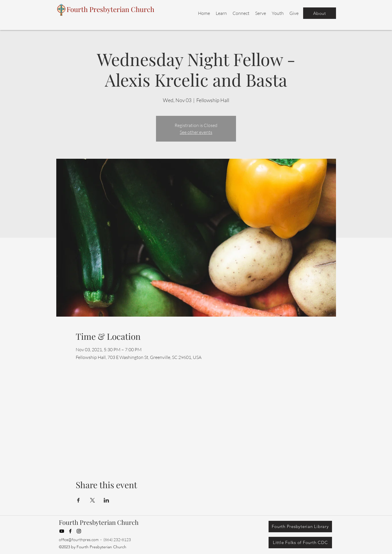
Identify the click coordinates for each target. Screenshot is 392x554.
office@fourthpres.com (79, 540)
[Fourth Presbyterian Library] (300, 527)
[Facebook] (70, 531)
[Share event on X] (92, 500)
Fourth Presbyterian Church (99, 522)
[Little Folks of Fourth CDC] (300, 543)
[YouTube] (62, 531)
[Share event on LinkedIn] (106, 500)
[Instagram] (79, 531)
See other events (196, 132)
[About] (320, 13)
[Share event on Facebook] (78, 500)
